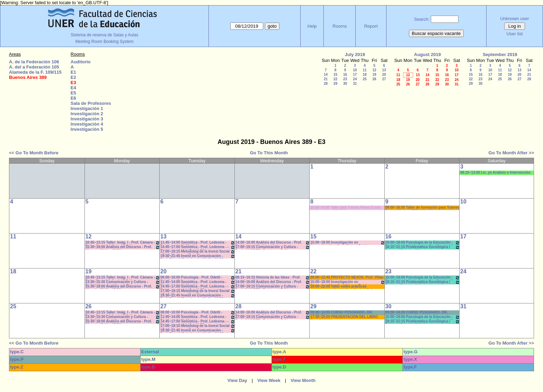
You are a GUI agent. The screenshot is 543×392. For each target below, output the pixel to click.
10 (355, 70)
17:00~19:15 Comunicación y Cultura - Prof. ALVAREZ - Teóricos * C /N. (273, 247)
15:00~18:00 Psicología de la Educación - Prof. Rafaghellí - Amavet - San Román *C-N (423, 243)
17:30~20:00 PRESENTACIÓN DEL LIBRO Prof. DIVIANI (344, 317)
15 (335, 75)
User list (514, 34)
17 (355, 75)
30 (345, 84)
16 (345, 75)
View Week (269, 380)
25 (364, 79)
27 (384, 79)
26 (374, 79)
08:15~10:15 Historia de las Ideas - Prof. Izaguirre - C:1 (273, 278)
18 (364, 75)
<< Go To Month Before (34, 153)
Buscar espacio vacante (436, 33)
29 (335, 84)
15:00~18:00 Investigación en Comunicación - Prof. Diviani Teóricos (348, 243)
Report (371, 26)
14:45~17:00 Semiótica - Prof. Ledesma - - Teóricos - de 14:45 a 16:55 (198, 247)
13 (384, 70)
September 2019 (500, 54)
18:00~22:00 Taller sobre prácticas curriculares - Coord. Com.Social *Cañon (344, 287)
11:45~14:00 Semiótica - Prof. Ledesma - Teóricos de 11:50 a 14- (198, 243)
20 (384, 75)
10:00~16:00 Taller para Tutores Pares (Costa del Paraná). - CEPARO (345, 208)
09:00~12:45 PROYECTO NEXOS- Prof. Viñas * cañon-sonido (347, 278)
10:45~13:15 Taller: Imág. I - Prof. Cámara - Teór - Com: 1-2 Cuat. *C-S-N (123, 243)
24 (355, 79)
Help (312, 26)
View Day (237, 380)
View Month (303, 380)
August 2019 (428, 54)
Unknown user (514, 19)
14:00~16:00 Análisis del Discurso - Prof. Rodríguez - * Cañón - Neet (273, 243)
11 (364, 70)
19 (374, 75)
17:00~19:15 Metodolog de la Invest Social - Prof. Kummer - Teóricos (198, 252)
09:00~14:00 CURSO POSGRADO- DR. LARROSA (341, 313)
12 (374, 70)
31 (355, 84)
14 (326, 75)
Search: (422, 19)
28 (326, 84)
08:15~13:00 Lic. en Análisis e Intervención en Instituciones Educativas (495, 173)
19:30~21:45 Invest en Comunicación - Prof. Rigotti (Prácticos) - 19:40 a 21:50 (198, 256)
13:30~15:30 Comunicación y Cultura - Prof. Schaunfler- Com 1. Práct (123, 282)
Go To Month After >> (511, 153)
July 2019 (355, 54)
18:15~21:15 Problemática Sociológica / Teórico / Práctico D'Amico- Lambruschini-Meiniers (423, 247)
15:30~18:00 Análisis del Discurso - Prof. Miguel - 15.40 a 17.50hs (123, 247)
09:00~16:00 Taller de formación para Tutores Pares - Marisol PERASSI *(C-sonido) (422, 208)
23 (345, 79)
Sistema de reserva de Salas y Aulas (104, 35)
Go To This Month (269, 153)
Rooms (340, 26)
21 (326, 79)
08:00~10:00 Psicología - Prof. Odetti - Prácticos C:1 (198, 278)
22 (335, 79)
